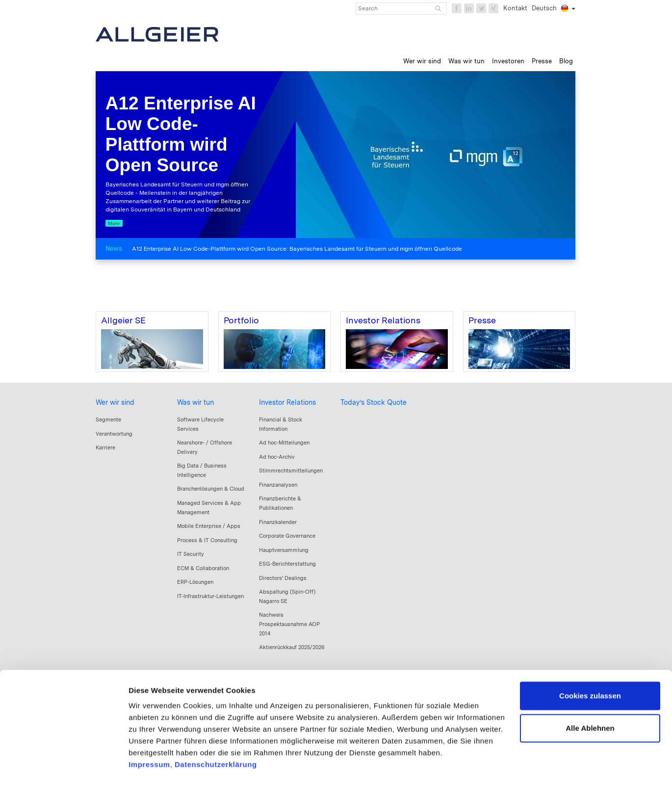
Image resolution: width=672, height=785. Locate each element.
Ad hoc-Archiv (277, 457)
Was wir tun (195, 402)
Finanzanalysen (278, 485)
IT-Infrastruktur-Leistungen (210, 596)
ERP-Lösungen (195, 582)
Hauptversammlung (284, 550)
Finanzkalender (278, 522)
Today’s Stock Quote (374, 402)
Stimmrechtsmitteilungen (291, 471)
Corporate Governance (287, 536)
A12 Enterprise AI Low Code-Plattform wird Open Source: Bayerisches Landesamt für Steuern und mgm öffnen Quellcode (297, 249)
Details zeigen (153, 766)
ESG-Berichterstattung (287, 564)
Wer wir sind (115, 402)
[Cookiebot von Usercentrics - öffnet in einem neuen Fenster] (64, 766)
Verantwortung (114, 434)
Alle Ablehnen (590, 690)
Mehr (114, 223)
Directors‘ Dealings (283, 578)
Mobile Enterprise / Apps (209, 526)
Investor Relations (287, 402)
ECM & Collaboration (203, 568)
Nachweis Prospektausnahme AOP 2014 (289, 624)
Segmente (108, 419)
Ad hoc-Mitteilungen (284, 443)
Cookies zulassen (590, 658)
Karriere (105, 447)
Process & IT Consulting (207, 540)
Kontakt (515, 8)
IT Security (191, 554)
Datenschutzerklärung (216, 727)
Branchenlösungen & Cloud (211, 489)
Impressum (149, 727)
